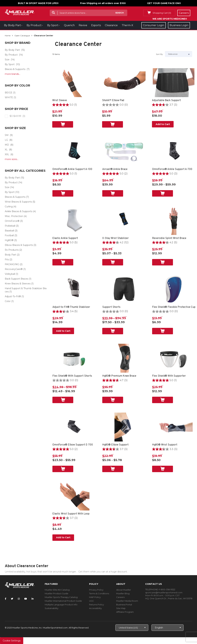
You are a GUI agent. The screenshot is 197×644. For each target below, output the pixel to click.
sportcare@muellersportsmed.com (164, 592)
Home (8, 36)
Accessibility (95, 608)
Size (7, 60)
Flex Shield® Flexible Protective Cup (174, 307)
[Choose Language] (168, 628)
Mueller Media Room (127, 601)
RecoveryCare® (14, 269)
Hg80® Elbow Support (115, 445)
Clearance (111, 25)
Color (8, 301)
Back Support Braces (17, 279)
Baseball (9, 231)
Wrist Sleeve (60, 100)
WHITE (9, 97)
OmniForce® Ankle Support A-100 (72, 169)
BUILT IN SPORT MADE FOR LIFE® (38, 3)
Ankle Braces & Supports (19, 211)
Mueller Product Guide (57, 593)
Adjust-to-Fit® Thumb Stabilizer (71, 307)
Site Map (121, 608)
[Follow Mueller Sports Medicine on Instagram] (19, 599)
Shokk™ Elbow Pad (113, 100)
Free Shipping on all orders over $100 (103, 3)
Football (9, 235)
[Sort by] (179, 54)
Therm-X (127, 25)
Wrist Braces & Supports (18, 202)
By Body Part (13, 25)
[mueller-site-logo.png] (20, 12)
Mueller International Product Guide (63, 601)
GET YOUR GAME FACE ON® (164, 3)
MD (7, 145)
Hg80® (9, 240)
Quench (69, 25)
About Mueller (124, 590)
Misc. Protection (14, 216)
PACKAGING (12, 264)
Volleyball (10, 274)
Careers (120, 597)
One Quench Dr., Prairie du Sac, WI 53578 (171, 598)
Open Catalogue (22, 36)
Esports (96, 25)
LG (6, 140)
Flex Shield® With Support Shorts (72, 376)
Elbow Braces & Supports (19, 245)
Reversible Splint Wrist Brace (169, 238)
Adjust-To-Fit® (13, 296)
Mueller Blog (123, 593)
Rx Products (12, 250)
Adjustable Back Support (166, 100)
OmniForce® (12, 221)
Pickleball (10, 226)
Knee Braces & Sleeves (18, 284)
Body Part (10, 255)
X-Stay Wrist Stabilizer (115, 238)
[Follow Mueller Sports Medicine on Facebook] (6, 599)
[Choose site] (132, 628)
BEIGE (9, 93)
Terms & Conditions (99, 593)
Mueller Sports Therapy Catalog (61, 597)
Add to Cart (163, 124)
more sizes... (12, 159)
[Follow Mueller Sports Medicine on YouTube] (26, 599)
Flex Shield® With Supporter (169, 376)
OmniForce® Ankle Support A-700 (172, 169)
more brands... (13, 74)
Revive (83, 25)
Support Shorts (111, 307)
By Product (34, 25)
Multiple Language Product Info (61, 605)
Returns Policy (96, 605)
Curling (9, 207)
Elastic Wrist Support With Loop (71, 514)
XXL (7, 154)
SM (7, 135)
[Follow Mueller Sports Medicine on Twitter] (12, 599)
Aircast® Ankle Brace (115, 169)
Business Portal (124, 605)
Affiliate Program (125, 612)
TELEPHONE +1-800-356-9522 (160, 589)
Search (119, 13)
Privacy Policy (96, 590)
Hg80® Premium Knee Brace (119, 376)
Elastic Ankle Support (65, 238)
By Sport (53, 25)
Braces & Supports (15, 69)
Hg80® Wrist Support (165, 445)
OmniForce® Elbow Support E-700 (73, 445)
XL (6, 150)
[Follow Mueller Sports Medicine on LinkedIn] (33, 599)
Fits (7, 259)
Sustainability (52, 608)
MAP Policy (95, 597)
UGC (92, 601)
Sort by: (160, 54)
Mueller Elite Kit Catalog (57, 590)
